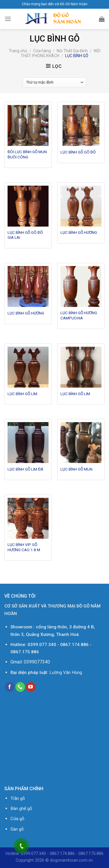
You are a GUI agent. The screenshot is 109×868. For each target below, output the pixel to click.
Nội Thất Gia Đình (72, 51)
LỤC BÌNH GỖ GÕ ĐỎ (78, 152)
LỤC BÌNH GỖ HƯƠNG (79, 232)
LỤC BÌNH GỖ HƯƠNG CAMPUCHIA (79, 315)
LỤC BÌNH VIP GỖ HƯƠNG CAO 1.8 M (24, 547)
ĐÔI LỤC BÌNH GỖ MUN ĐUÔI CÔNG (27, 154)
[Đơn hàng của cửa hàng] (54, 82)
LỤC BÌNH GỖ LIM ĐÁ (25, 469)
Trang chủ (18, 51)
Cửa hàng (42, 51)
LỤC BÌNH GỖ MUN (76, 469)
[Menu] (8, 19)
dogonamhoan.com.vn (71, 860)
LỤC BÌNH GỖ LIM (22, 394)
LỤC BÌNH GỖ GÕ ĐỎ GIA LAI (25, 235)
